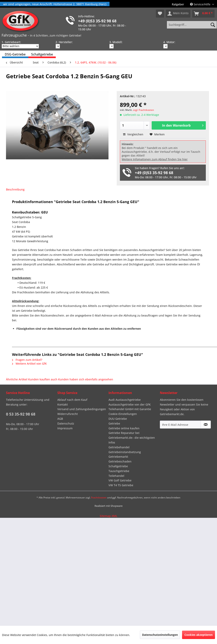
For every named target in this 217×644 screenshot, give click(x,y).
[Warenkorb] (203, 14)
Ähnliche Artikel (17, 379)
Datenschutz (66, 423)
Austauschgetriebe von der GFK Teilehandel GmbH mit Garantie (130, 407)
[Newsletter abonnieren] (206, 425)
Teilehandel (116, 476)
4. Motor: (169, 42)
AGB (60, 419)
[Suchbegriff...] (192, 25)
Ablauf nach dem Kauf (72, 400)
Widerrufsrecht (68, 414)
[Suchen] (213, 25)
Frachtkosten (99, 498)
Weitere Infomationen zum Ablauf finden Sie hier (155, 159)
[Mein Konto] (178, 14)
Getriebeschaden (120, 461)
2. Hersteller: (64, 42)
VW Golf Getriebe (120, 480)
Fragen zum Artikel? (27, 360)
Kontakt (63, 404)
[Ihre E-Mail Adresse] (180, 425)
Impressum (65, 428)
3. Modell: (116, 42)
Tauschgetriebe (119, 471)
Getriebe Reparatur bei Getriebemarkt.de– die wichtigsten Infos (132, 438)
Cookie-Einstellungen (123, 414)
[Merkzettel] (160, 14)
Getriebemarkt (118, 457)
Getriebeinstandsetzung (125, 452)
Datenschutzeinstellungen (160, 635)
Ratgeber (178, 4)
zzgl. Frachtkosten (144, 110)
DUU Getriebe (118, 419)
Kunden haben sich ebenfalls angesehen (86, 379)
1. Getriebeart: (11, 42)
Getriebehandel (119, 447)
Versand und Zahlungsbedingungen (82, 409)
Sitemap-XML (108, 516)
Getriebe (114, 423)
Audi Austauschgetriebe (125, 400)
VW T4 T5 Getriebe (121, 485)
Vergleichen (133, 134)
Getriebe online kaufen (124, 428)
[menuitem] (178, 4)
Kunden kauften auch (43, 379)
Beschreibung (15, 189)
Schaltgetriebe (118, 466)
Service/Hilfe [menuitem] (201, 4)
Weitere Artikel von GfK (29, 364)
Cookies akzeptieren (199, 635)
